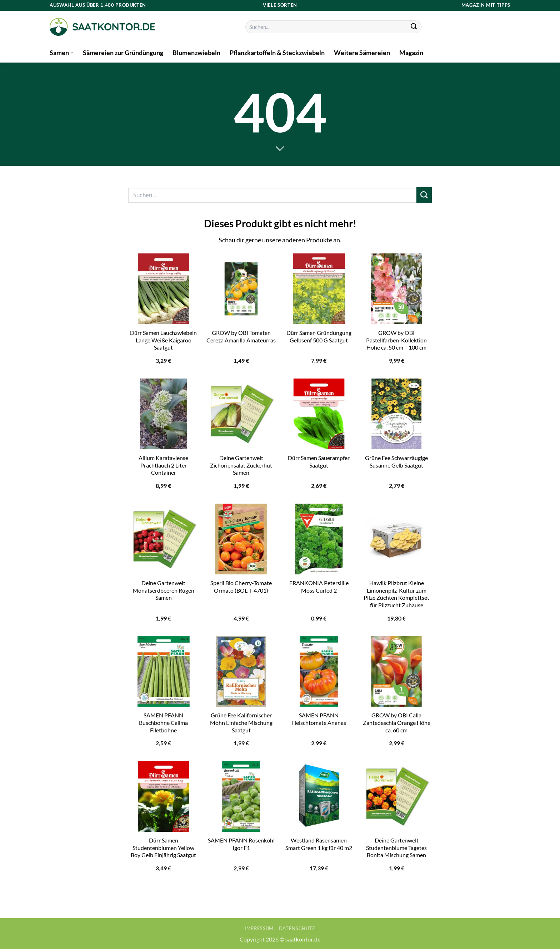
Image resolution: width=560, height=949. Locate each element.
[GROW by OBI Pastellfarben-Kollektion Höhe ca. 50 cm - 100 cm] (396, 289)
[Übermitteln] (414, 27)
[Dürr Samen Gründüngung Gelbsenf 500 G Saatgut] (319, 289)
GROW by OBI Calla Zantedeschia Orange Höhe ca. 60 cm (397, 722)
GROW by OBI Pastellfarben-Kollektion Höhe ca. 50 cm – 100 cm (396, 340)
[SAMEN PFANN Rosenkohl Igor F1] (241, 796)
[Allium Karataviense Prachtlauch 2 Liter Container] (164, 414)
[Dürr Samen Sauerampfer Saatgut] (319, 414)
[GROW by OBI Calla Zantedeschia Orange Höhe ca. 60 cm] (396, 671)
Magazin (411, 53)
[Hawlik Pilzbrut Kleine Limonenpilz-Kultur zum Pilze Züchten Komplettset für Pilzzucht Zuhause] (396, 539)
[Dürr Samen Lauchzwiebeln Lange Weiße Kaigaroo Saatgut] (164, 289)
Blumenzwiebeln (196, 53)
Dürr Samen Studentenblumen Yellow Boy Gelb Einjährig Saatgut (163, 847)
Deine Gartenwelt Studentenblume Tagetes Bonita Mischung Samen (396, 847)
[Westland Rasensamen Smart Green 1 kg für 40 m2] (319, 796)
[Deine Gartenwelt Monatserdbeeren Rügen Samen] (164, 539)
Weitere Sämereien (362, 53)
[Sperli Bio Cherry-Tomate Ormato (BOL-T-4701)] (241, 539)
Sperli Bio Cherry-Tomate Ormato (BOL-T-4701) (241, 587)
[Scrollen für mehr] (280, 149)
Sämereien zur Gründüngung (123, 53)
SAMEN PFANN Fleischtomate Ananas (319, 719)
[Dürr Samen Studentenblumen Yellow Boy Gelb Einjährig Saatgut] (164, 796)
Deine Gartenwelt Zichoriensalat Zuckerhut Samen (241, 465)
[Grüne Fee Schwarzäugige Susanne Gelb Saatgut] (396, 414)
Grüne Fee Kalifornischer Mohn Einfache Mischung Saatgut (241, 722)
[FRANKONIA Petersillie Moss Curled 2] (319, 539)
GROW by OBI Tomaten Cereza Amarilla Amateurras (241, 336)
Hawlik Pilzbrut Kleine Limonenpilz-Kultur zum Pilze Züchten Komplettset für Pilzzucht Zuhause (396, 594)
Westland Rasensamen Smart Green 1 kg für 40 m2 (319, 844)
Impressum (259, 928)
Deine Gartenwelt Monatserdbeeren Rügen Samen (164, 590)
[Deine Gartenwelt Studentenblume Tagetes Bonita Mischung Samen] (396, 796)
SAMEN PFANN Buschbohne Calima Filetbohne (163, 722)
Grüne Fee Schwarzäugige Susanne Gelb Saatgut (396, 461)
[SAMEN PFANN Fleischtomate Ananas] (319, 671)
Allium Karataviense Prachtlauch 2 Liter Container (163, 465)
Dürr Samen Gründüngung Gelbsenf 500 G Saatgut (319, 336)
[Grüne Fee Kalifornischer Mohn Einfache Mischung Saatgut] (241, 671)
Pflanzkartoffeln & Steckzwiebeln (277, 53)
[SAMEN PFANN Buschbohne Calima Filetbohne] (164, 671)
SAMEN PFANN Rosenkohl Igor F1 (241, 844)
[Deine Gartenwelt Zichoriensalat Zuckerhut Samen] (241, 414)
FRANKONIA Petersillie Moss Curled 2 (319, 587)
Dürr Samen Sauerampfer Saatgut (319, 461)
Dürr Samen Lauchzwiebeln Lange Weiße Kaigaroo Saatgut (163, 340)
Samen (62, 53)
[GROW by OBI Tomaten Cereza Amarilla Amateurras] (241, 289)
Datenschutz (297, 928)
